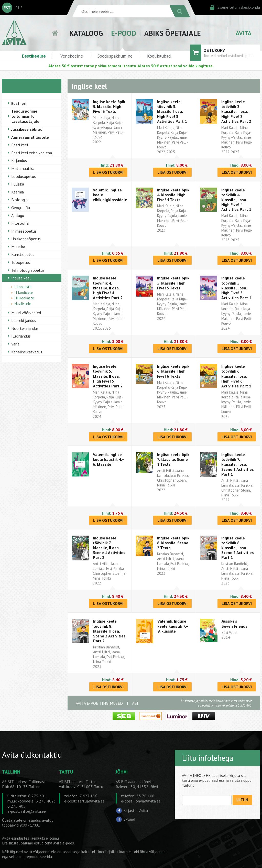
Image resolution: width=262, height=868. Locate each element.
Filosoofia (20, 223)
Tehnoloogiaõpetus (28, 270)
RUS (19, 8)
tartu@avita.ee (91, 801)
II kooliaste (24, 292)
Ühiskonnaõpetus (26, 239)
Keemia (18, 192)
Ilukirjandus (21, 336)
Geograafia (21, 208)
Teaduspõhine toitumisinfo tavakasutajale (25, 116)
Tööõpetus (21, 262)
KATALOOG (86, 33)
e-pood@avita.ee (209, 705)
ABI (135, 703)
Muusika (18, 247)
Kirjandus (19, 160)
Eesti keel (20, 145)
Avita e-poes (64, 843)
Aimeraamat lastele (30, 137)
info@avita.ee (33, 811)
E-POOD (124, 33)
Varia (15, 344)
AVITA (244, 33)
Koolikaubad (159, 56)
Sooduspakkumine (115, 56)
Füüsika (18, 184)
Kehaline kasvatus (27, 352)
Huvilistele (23, 304)
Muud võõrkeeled (26, 313)
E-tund (129, 819)
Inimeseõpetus (24, 231)
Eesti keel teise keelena (32, 153)
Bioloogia (19, 200)
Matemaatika (23, 168)
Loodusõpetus (24, 176)
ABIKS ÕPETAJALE (173, 33)
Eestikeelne (34, 56)
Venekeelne (72, 56)
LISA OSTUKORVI (108, 172)
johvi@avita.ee (148, 801)
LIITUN (242, 800)
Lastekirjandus (24, 320)
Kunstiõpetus (23, 254)
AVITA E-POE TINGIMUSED (99, 703)
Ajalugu (18, 215)
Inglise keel (21, 278)
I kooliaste (23, 287)
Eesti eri (19, 103)
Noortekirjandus (25, 328)
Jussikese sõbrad (27, 129)
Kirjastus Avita (136, 810)
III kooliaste (24, 298)
